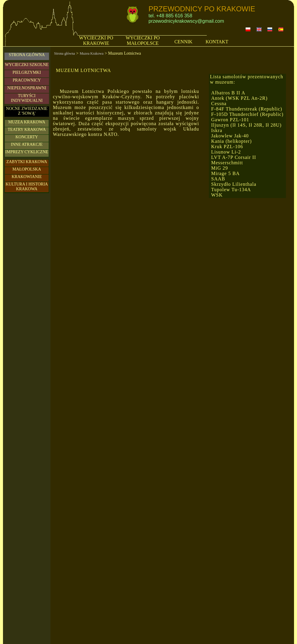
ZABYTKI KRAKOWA (27, 162)
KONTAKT (217, 42)
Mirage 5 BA (225, 173)
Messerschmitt (227, 163)
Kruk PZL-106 (227, 147)
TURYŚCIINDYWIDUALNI (27, 98)
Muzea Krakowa (92, 53)
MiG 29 (220, 168)
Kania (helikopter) (232, 141)
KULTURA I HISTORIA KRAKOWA (27, 187)
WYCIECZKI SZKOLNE (27, 65)
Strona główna (65, 53)
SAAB (218, 179)
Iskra (217, 130)
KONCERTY (27, 137)
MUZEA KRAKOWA (27, 122)
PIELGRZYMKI (27, 72)
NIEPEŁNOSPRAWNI (27, 88)
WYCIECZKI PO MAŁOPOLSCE (143, 40)
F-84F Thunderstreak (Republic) (247, 109)
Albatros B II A (228, 93)
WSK (217, 195)
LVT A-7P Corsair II (234, 157)
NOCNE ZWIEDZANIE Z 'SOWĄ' (27, 111)
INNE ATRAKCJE (27, 144)
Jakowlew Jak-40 (230, 136)
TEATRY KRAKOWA (27, 129)
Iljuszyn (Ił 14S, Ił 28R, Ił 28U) (247, 125)
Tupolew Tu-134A (231, 190)
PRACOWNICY (27, 80)
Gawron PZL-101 (230, 120)
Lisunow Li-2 (226, 152)
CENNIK (183, 42)
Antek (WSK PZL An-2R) (239, 98)
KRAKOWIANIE (27, 177)
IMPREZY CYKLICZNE (27, 152)
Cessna (219, 103)
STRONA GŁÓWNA (27, 55)
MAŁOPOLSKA (27, 169)
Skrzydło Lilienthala (234, 184)
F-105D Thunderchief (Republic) (247, 114)
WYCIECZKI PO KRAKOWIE (96, 40)
